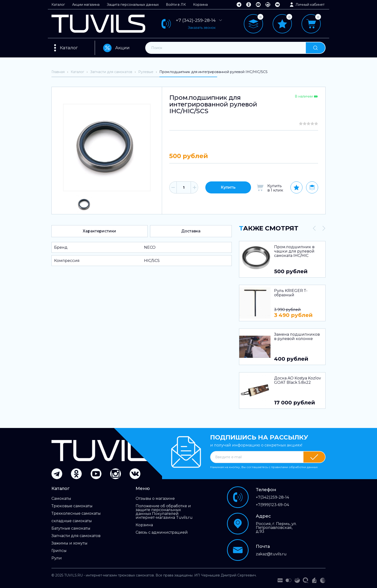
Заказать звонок (202, 28)
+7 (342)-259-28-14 (199, 20)
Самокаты (61, 499)
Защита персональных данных (133, 5)
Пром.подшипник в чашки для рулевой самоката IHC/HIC (294, 251)
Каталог (58, 5)
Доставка (191, 231)
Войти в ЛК (176, 5)
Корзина (200, 5)
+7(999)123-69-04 (272, 505)
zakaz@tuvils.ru (271, 554)
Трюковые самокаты (72, 506)
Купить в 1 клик (275, 188)
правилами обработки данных (294, 467)
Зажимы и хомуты (69, 543)
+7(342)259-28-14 (272, 497)
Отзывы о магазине (155, 499)
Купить (228, 187)
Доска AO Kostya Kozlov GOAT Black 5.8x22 (298, 380)
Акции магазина (86, 5)
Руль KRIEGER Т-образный (291, 293)
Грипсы (59, 551)
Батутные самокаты (71, 528)
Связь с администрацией (162, 532)
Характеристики (99, 231)
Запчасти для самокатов (76, 536)
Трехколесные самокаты (76, 514)
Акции (116, 48)
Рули (57, 558)
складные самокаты (72, 521)
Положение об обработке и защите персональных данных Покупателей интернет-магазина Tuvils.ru (164, 512)
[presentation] (314, 228)
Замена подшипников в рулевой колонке (297, 337)
